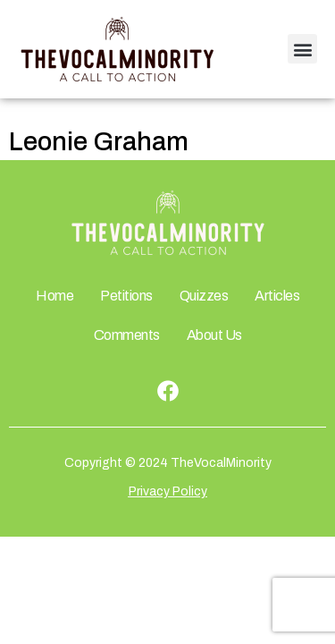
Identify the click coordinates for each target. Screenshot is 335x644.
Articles (277, 296)
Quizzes (204, 296)
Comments (127, 335)
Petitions (126, 296)
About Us (214, 335)
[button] (302, 49)
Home (54, 296)
